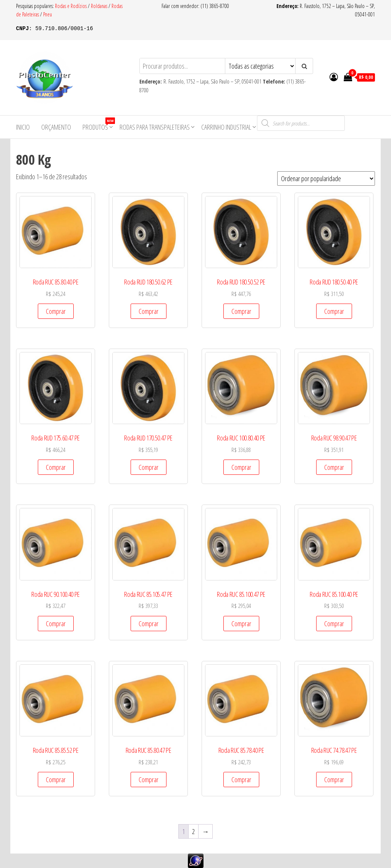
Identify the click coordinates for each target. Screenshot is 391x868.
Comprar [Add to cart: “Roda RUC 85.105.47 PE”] (149, 624)
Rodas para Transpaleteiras (155, 127)
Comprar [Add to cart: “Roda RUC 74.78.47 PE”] (334, 780)
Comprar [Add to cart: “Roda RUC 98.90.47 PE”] (334, 467)
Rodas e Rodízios (71, 6)
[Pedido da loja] (326, 178)
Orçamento (56, 127)
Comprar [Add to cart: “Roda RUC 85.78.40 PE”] (241, 780)
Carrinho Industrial (226, 127)
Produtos (98, 125)
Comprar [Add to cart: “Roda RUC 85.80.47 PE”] (149, 780)
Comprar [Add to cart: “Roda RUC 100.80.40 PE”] (241, 467)
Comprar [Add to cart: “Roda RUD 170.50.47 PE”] (149, 467)
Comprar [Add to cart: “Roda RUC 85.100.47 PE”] (241, 624)
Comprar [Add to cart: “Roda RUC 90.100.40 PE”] (56, 624)
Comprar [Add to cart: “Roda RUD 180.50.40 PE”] (334, 311)
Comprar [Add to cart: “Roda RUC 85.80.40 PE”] (56, 311)
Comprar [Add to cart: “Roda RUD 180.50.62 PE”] (149, 311)
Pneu (48, 14)
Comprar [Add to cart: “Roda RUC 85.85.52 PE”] (56, 780)
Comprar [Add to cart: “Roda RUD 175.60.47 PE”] (56, 467)
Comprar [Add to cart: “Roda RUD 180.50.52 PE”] (241, 311)
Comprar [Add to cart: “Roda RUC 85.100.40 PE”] (334, 624)
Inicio (23, 127)
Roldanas (99, 6)
